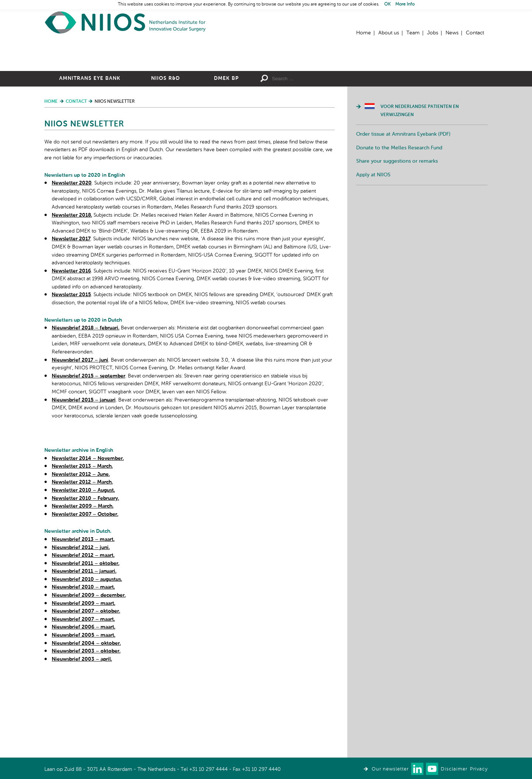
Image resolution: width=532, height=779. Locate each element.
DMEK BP (226, 159)
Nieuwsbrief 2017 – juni (80, 441)
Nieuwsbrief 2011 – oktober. (86, 644)
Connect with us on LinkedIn (417, 769)
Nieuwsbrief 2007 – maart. (83, 700)
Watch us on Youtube (432, 769)
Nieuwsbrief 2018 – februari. (86, 409)
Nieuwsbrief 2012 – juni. (81, 629)
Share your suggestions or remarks (397, 242)
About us (389, 33)
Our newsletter (390, 769)
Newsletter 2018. (72, 296)
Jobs (433, 33)
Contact (475, 33)
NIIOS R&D (166, 159)
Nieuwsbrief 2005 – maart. (83, 716)
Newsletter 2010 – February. (85, 579)
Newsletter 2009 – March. (83, 587)
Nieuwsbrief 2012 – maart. (83, 636)
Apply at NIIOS (373, 256)
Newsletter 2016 (71, 352)
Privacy (479, 769)
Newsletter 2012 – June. (81, 555)
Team (413, 33)
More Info (405, 4)
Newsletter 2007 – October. (85, 595)
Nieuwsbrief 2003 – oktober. (86, 732)
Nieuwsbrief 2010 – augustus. (87, 660)
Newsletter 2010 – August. (83, 571)
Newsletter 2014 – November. (88, 539)
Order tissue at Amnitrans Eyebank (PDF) (403, 215)
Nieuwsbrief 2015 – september (88, 457)
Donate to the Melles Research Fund (399, 229)
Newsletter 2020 (72, 264)
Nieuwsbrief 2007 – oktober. (86, 692)
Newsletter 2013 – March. (82, 547)
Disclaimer (454, 769)
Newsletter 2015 (71, 376)
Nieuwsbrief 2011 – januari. (84, 652)
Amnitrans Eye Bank (90, 159)
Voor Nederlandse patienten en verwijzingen (420, 192)
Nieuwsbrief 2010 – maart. (83, 668)
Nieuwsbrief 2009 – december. (89, 676)
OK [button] (387, 4)
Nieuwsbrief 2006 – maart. (83, 708)
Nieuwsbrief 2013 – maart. (83, 620)
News (452, 33)
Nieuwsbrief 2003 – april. (82, 740)
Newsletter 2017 (71, 320)
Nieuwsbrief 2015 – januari (84, 481)
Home (126, 22)
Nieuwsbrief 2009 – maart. (83, 684)
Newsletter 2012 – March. (82, 563)
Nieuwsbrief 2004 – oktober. (86, 724)
